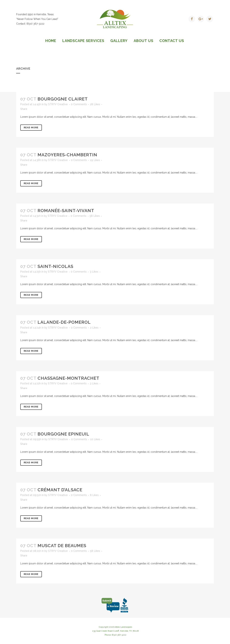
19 (95, 160)
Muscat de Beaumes (62, 546)
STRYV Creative (58, 104)
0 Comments (79, 104)
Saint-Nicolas (55, 266)
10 (95, 439)
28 (95, 104)
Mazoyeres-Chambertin (67, 155)
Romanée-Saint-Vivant (66, 211)
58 (95, 216)
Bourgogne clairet (63, 99)
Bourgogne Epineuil (63, 434)
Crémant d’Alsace (60, 490)
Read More (31, 128)
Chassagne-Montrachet (68, 378)
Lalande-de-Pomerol (64, 322)
